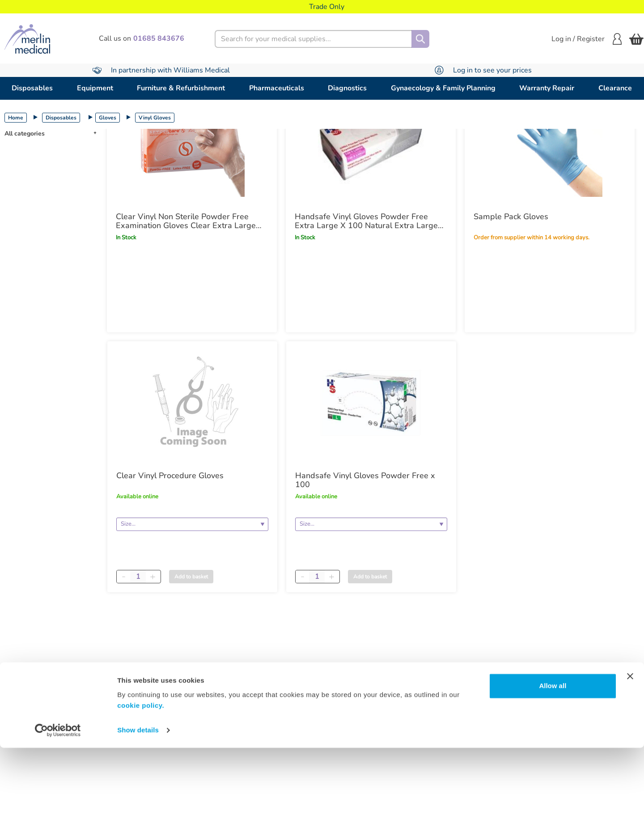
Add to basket (191, 577)
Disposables (32, 88)
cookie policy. (141, 786)
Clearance (615, 88)
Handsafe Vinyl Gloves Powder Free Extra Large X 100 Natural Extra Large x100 (366, 221)
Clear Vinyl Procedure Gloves (170, 476)
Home (16, 118)
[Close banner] (630, 756)
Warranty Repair (547, 88)
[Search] (420, 39)
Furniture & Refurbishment (181, 88)
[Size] (192, 524)
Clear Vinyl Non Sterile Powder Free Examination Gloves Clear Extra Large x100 (186, 221)
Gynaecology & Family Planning (443, 88)
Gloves (108, 118)
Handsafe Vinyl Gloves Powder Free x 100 (365, 480)
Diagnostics (347, 88)
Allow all (553, 766)
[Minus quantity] (123, 577)
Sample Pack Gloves (511, 217)
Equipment (95, 88)
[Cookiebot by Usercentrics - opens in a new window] (58, 811)
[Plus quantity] (153, 577)
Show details (138, 810)
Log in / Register (587, 39)
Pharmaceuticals (277, 88)
